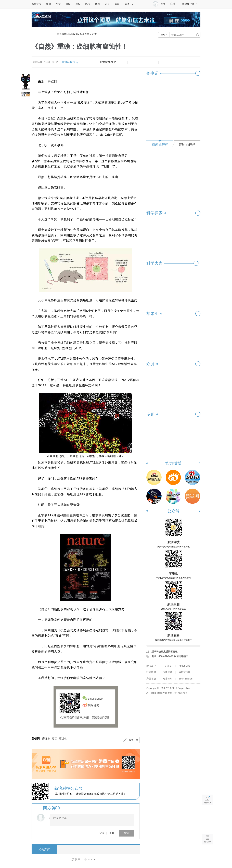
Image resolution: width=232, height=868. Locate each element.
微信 (164, 62)
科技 (88, 4)
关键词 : (37, 739)
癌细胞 (46, 739)
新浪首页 (36, 4)
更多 (129, 4)
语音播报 (208, 826)
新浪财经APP (108, 62)
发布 (127, 833)
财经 (68, 4)
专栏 (117, 4)
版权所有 (183, 693)
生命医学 (85, 34)
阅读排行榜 (160, 145)
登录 (102, 833)
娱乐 (78, 4)
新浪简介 (151, 666)
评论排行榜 (187, 145)
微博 (153, 62)
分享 (174, 62)
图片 (107, 4)
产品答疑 (151, 679)
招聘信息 (167, 672)
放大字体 (133, 62)
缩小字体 (122, 62)
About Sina (184, 666)
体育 (58, 4)
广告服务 (167, 666)
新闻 (48, 4)
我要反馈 (134, 740)
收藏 (143, 62)
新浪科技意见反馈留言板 (164, 652)
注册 (173, 4)
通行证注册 (185, 672)
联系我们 (151, 672)
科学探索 (73, 34)
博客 (97, 4)
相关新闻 (44, 850)
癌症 (55, 739)
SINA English (186, 679)
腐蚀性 (63, 739)
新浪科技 (62, 34)
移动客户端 (190, 4)
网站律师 (167, 679)
